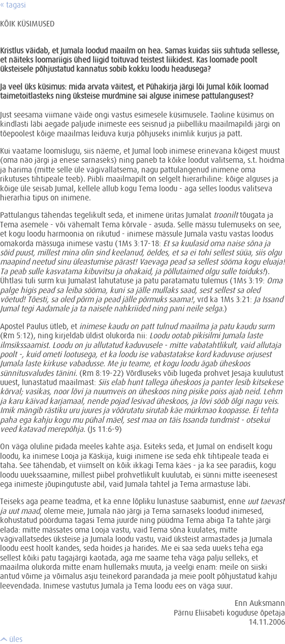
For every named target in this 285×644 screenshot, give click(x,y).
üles (11, 639)
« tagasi (13, 5)
